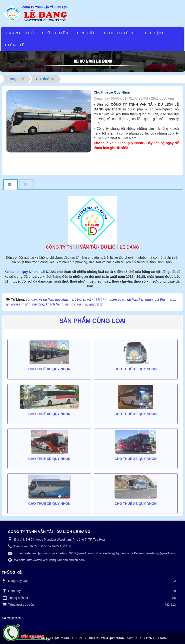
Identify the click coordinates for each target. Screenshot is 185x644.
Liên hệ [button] (15, 45)
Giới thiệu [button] (56, 33)
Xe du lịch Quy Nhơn (22, 272)
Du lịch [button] (155, 33)
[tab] (10, 185)
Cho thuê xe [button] (121, 33)
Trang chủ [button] (20, 33)
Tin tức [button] (87, 33)
